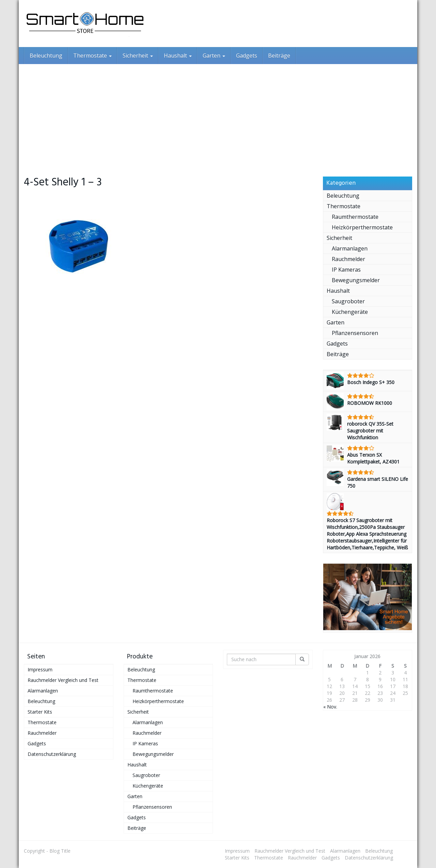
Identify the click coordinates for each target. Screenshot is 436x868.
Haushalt (178, 56)
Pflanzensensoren (355, 333)
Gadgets (247, 56)
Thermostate (92, 56)
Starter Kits (40, 712)
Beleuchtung (46, 56)
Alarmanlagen (350, 248)
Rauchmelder (348, 259)
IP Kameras (346, 270)
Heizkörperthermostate (362, 227)
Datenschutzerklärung (52, 754)
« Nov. (330, 707)
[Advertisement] (218, 115)
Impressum (40, 669)
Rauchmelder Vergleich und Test (63, 680)
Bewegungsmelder (356, 280)
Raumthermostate (355, 217)
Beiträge (279, 56)
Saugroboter (348, 301)
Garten (214, 56)
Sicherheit (138, 56)
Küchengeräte (350, 312)
